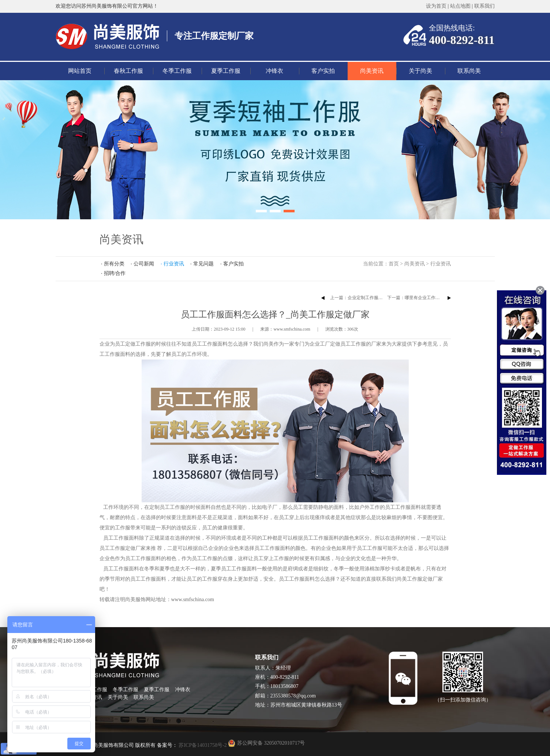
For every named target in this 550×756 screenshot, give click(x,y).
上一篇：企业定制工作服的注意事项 (365, 298)
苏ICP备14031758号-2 (202, 745)
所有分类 (114, 264)
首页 (394, 264)
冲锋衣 (274, 71)
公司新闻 (144, 264)
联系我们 (484, 6)
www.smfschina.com (193, 599)
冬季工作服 (177, 71)
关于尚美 (420, 71)
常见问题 (203, 264)
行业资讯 (441, 264)
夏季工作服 (226, 71)
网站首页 (80, 71)
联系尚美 (469, 71)
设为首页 (436, 6)
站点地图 (460, 6)
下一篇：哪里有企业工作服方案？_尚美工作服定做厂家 (441, 298)
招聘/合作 (115, 273)
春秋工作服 (128, 71)
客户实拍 (323, 71)
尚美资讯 (372, 71)
